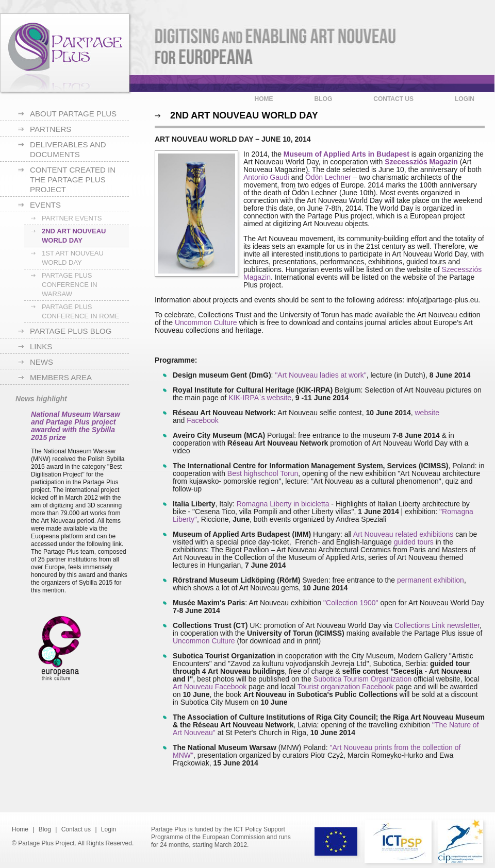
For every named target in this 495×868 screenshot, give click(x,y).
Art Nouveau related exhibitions (403, 534)
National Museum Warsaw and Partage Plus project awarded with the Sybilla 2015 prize (76, 426)
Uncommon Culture (206, 322)
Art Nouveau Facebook (210, 687)
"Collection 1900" (350, 603)
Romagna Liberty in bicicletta (283, 504)
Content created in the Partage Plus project (73, 180)
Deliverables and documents (68, 149)
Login (465, 99)
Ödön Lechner (329, 177)
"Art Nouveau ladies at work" (320, 375)
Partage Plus (65, 53)
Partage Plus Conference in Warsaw (70, 285)
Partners (51, 129)
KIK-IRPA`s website (260, 398)
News (42, 362)
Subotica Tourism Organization (362, 679)
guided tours (414, 542)
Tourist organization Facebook (346, 687)
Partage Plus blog (71, 331)
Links (41, 346)
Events (45, 205)
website (427, 413)
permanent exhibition (431, 580)
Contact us (393, 99)
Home (264, 99)
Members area (61, 377)
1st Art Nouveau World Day (73, 258)
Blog (324, 99)
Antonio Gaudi (266, 177)
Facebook (202, 420)
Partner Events (72, 218)
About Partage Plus (73, 114)
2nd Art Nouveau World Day (74, 236)
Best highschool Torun (263, 473)
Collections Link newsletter (437, 625)
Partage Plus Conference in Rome (80, 311)
